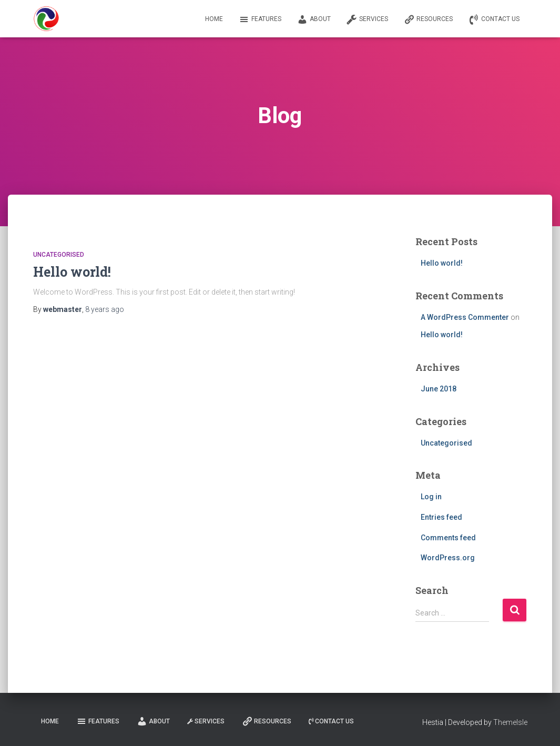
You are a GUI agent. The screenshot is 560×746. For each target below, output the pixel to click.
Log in (431, 497)
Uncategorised (59, 255)
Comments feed (448, 538)
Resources (428, 19)
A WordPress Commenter (465, 317)
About (314, 19)
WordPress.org (448, 558)
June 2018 (439, 389)
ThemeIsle (510, 722)
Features (260, 19)
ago (105, 309)
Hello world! (72, 272)
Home (214, 19)
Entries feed (441, 517)
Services (367, 19)
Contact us (494, 19)
